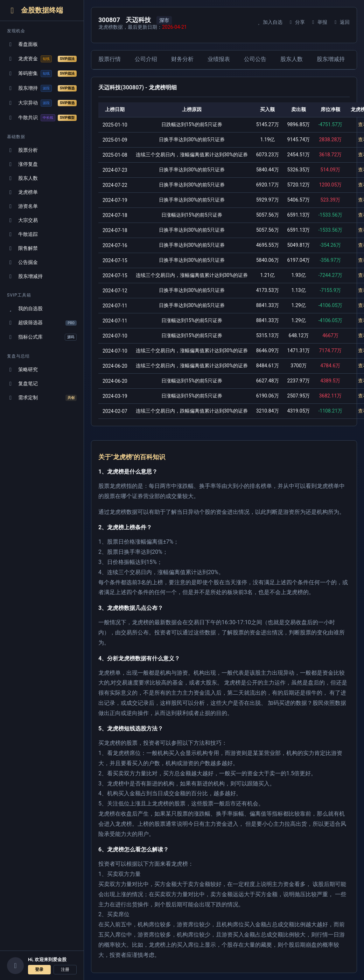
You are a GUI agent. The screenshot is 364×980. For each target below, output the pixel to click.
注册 (65, 969)
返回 (341, 22)
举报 (319, 22)
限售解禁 (22, 248)
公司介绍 (146, 59)
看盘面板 (22, 44)
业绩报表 (219, 59)
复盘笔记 (22, 384)
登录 (39, 969)
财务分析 (182, 59)
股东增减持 (25, 276)
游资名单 (22, 206)
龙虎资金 (42, 59)
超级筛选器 (42, 323)
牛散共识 (42, 118)
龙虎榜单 (22, 192)
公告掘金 (22, 262)
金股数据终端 (35, 10)
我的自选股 (25, 309)
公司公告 (255, 59)
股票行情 (110, 59)
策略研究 (22, 370)
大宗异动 (42, 103)
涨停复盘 (22, 164)
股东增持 (42, 88)
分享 (296, 22)
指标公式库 (42, 337)
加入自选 (269, 22)
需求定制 (42, 398)
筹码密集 (42, 74)
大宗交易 (22, 220)
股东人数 (22, 178)
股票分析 (22, 150)
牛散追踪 (22, 234)
